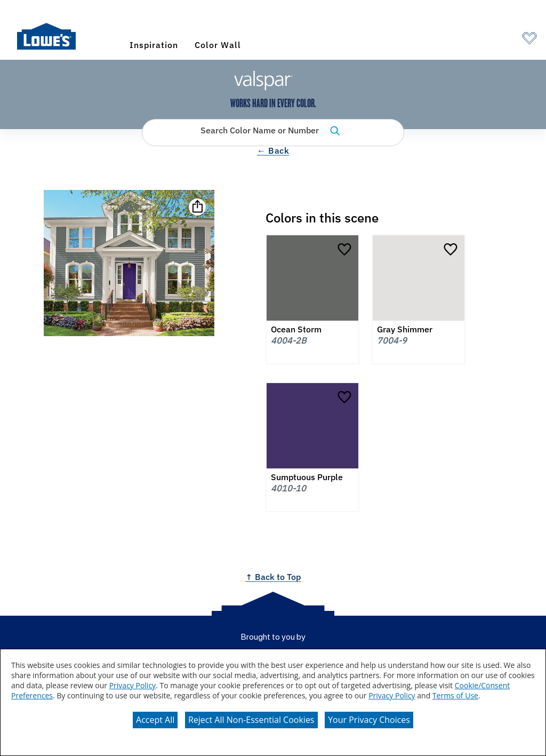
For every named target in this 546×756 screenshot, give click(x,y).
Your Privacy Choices (369, 720)
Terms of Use (455, 695)
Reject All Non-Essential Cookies (251, 720)
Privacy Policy (133, 685)
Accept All (155, 720)
